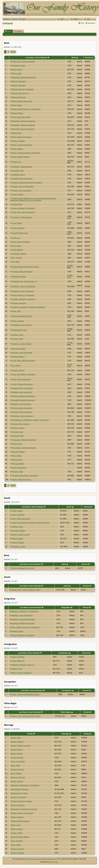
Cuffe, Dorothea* (18, 228)
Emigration (67, 607)
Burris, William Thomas (21, 157)
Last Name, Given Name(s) (37, 58)
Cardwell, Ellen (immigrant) (22, 179)
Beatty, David (17, 105)
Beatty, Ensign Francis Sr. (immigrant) (26, 109)
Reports (58, 14)
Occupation (68, 690)
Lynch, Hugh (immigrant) (21, 379)
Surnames (92, 14)
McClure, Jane (18, 432)
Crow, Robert (17, 223)
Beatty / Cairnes (17, 754)
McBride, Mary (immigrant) (22, 408)
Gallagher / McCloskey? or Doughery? (25, 785)
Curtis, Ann (16, 238)
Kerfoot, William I (18, 357)
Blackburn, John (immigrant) (22, 615)
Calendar (64, 14)
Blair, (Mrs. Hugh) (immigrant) (23, 129)
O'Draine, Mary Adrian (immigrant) (25, 476)
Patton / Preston (17, 829)
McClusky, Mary (18, 436)
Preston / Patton (17, 833)
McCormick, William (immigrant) (24, 440)
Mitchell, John (17, 669)
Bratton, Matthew (18, 141)
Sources (52, 14)
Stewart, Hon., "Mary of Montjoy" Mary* (26, 590)
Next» (13, 52)
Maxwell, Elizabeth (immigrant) (24, 400)
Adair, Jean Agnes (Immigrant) (23, 62)
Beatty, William (18, 113)
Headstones (78, 14)
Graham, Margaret (19, 303)
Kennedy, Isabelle (19, 349)
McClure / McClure (18, 805)
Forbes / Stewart (17, 781)
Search (16, 19)
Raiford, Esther (17, 539)
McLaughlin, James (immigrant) (24, 448)
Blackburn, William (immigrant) (24, 125)
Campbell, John (18, 171)
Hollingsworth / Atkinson (20, 789)
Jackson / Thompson (18, 797)
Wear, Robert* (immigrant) (22, 673)
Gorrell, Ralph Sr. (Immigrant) (23, 295)
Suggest (18, 31)
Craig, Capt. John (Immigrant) (23, 212)
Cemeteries (71, 14)
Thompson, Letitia (19, 547)
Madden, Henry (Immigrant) (22, 388)
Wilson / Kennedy (17, 853)
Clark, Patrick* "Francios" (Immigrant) (25, 627)
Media (76, 19)
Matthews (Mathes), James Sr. (23, 665)
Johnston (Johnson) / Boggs (21, 801)
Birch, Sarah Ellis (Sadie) (21, 117)
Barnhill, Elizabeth (19, 81)
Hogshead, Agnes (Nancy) (22, 325)
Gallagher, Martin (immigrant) (23, 291)
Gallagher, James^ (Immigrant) (24, 286)
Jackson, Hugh (18, 335)
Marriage (66, 734)
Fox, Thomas (17, 258)
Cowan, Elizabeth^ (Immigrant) (24, 208)
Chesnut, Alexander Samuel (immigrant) (27, 183)
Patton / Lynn (16, 825)
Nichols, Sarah (18, 472)
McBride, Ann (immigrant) (22, 404)
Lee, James (16, 366)
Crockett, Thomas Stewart (22, 217)
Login (24, 19)
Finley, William (17, 250)
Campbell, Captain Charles (22, 167)
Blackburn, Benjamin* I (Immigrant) (25, 611)
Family (31, 734)
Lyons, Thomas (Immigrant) (22, 384)
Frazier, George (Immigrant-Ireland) (25, 267)
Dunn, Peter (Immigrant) (21, 242)
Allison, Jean (17, 73)
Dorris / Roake (16, 773)
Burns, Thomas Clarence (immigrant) (26, 153)
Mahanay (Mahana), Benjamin (23, 396)
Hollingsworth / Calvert (19, 793)
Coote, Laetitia (18, 194)
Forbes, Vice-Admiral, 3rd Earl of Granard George (31, 523)
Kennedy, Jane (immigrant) (22, 353)
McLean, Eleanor (18, 452)
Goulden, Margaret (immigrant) (24, 299)
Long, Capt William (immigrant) (24, 374)
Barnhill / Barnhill (17, 742)
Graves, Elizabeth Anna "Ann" (23, 568)
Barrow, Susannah (19, 97)
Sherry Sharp (54, 862)
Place (8, 31)
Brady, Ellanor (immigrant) (22, 137)
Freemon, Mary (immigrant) (22, 272)
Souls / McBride (17, 841)
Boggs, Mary (17, 133)
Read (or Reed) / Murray (20, 837)
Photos (41, 14)
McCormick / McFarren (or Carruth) (24, 809)
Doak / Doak (15, 765)
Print (83, 23)
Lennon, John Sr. (18, 370)
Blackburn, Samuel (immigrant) (24, 121)
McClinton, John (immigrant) (23, 416)
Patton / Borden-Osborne (20, 821)
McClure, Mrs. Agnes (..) (21, 424)
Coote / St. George (18, 762)
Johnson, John (18, 339)
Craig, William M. (18, 661)
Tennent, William (18, 543)
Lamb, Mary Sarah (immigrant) (24, 361)
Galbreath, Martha (19, 277)
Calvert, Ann (17, 162)
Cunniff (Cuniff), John (20, 233)
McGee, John (17, 444)
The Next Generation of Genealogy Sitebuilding (41, 859)
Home (28, 14)
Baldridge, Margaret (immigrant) (24, 77)
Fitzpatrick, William (19, 254)
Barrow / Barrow (17, 750)
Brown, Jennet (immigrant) (22, 145)
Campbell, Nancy (18, 175)
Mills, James (17, 456)
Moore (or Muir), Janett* (21, 535)
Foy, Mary (16, 262)
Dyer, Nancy (17, 246)
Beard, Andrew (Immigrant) (22, 101)
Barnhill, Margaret (19, 85)
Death (70, 507)
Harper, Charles (18, 321)
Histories (46, 14)
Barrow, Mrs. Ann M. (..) (21, 93)
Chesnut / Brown (17, 758)
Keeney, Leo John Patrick (22, 344)
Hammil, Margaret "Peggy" (22, 316)
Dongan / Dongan (17, 769)
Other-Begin (67, 712)
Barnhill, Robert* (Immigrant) (23, 89)
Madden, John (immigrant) (22, 392)
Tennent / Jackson (17, 849)
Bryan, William (17, 149)
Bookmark (92, 23)
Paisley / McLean (17, 817)
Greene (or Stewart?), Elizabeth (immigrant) (29, 307)
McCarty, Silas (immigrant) (22, 412)
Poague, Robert (17, 631)
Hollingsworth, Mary (19, 330)
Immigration (65, 653)
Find (62, 19)
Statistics (85, 14)
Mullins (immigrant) (19, 468)
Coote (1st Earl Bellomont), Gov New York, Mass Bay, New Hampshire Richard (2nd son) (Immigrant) (33, 199)
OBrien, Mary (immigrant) (22, 480)
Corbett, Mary (17, 204)
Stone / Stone (16, 845)
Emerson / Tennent (18, 777)
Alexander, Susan (19, 66)
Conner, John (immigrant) (22, 190)
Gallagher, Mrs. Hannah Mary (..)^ (25, 281)
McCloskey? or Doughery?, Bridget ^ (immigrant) (30, 420)
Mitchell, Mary (17, 460)
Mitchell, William (18, 464)
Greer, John (16, 311)
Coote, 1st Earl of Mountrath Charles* (26, 694)
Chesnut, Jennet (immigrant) (23, 187)
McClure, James (18, 428)
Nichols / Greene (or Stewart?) (22, 813)
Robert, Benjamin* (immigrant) (23, 635)
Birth (75, 58)
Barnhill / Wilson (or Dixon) (21, 746)
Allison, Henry (17, 69)
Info (88, 19)
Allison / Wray (16, 738)
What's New (35, 14)
